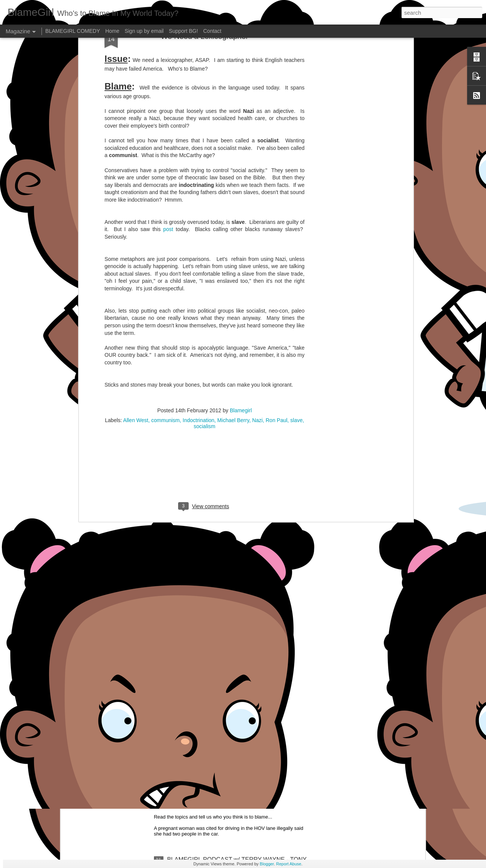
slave (296, 252)
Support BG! (184, 31)
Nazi (257, 252)
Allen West (136, 252)
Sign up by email (144, 31)
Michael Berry (233, 252)
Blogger (267, 864)
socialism (205, 258)
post (168, 61)
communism (165, 252)
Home (112, 31)
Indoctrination (198, 252)
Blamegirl (241, 242)
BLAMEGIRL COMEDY (73, 31)
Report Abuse (289, 864)
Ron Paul (277, 252)
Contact (212, 31)
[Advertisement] (205, 307)
